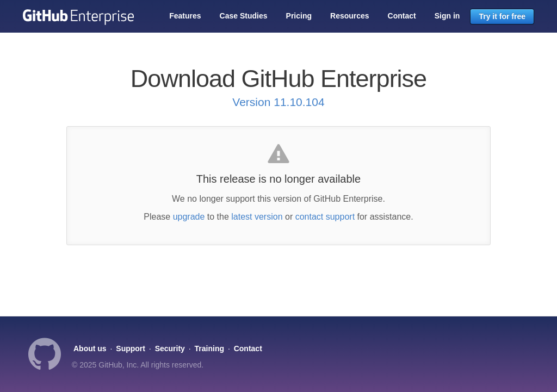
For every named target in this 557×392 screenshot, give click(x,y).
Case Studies (244, 16)
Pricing (299, 16)
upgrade (189, 217)
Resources (350, 16)
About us (90, 349)
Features (185, 16)
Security (170, 349)
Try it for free (502, 16)
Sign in (447, 16)
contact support (325, 217)
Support (131, 349)
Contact (402, 16)
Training (209, 349)
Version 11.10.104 (278, 102)
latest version (257, 217)
